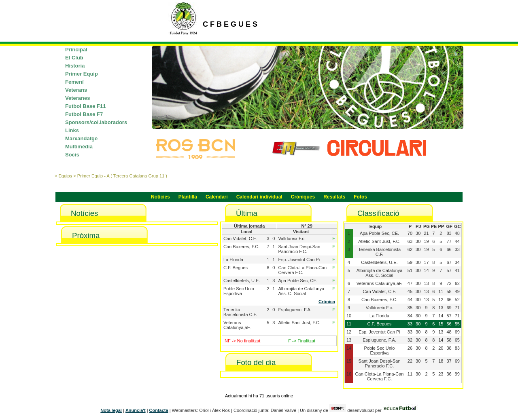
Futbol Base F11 (85, 106)
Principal (76, 50)
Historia (75, 66)
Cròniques (303, 197)
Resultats (334, 197)
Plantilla (188, 197)
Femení (74, 82)
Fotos (360, 197)
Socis (72, 155)
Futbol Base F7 (84, 114)
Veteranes (77, 98)
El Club (74, 58)
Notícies (160, 197)
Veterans (76, 90)
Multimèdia (79, 147)
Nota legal (111, 410)
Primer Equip (82, 74)
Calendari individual (259, 197)
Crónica (327, 302)
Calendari (217, 197)
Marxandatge (81, 138)
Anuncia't (136, 410)
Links (72, 130)
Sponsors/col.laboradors (96, 122)
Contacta (159, 410)
